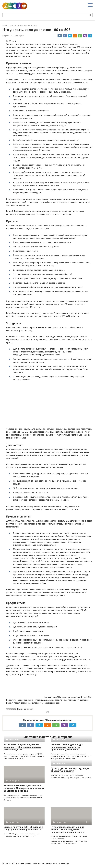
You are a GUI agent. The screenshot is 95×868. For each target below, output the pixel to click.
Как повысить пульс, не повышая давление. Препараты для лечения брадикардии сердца (24, 788)
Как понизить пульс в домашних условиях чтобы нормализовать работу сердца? (22, 747)
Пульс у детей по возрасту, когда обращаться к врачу (70, 770)
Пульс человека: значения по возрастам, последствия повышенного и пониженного (68, 830)
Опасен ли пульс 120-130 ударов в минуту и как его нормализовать (23, 828)
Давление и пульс (17, 36)
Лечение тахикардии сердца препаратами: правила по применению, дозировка (67, 747)
